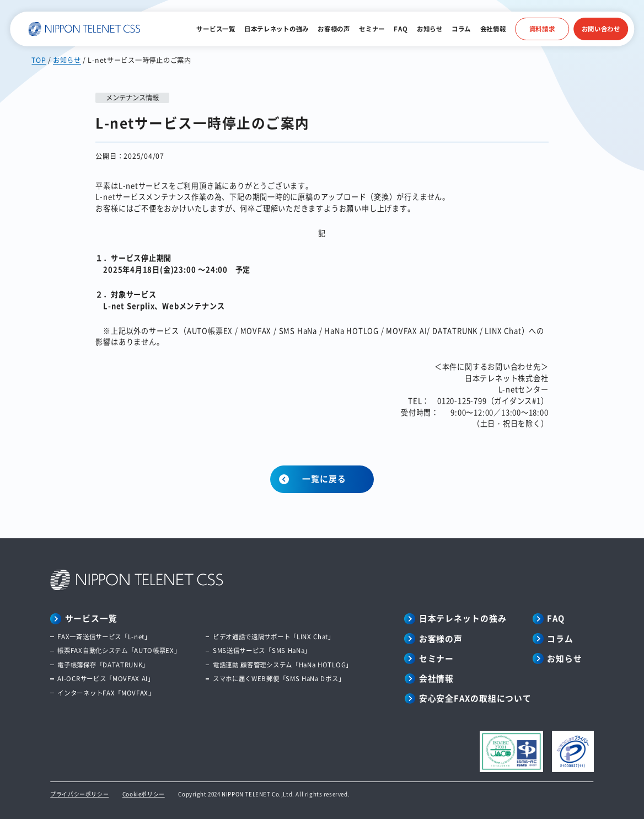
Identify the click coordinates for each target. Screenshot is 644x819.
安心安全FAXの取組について (475, 698)
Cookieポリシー (144, 794)
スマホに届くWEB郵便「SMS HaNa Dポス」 (279, 678)
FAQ (401, 29)
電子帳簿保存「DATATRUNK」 (103, 665)
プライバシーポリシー (79, 794)
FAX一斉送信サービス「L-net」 (104, 636)
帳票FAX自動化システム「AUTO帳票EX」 (119, 650)
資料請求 (542, 29)
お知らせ (430, 29)
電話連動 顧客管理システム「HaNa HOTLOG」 (283, 665)
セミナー (372, 29)
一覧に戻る (324, 478)
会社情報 (493, 29)
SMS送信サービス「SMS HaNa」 (262, 650)
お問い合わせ (601, 29)
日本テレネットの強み (277, 29)
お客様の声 (334, 29)
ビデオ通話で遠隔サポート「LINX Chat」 (274, 636)
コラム (461, 29)
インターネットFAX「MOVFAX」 (106, 693)
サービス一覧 (216, 29)
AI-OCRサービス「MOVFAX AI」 (106, 678)
